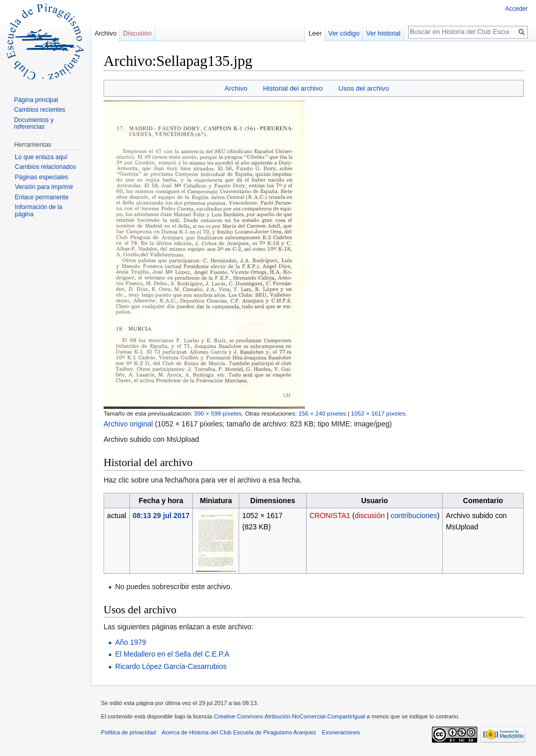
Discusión (137, 33)
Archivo (236, 88)
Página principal (36, 100)
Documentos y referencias (34, 124)
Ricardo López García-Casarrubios (171, 666)
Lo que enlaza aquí (41, 157)
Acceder (516, 9)
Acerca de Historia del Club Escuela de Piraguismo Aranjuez (239, 732)
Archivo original (128, 424)
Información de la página (39, 211)
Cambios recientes (39, 110)
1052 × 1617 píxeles (378, 413)
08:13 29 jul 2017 (161, 516)
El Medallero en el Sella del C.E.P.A (172, 654)
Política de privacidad (128, 732)
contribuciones (414, 516)
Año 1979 (130, 642)
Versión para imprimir (44, 187)
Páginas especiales (41, 177)
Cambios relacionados (46, 167)
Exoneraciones (341, 732)
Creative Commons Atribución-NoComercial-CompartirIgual (289, 716)
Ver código (344, 33)
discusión (370, 516)
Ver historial (383, 33)
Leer (315, 33)
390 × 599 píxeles (218, 413)
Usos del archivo (364, 88)
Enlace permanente (42, 197)
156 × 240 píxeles (322, 413)
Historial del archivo (293, 88)
